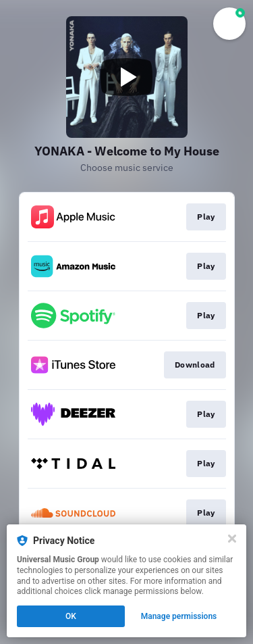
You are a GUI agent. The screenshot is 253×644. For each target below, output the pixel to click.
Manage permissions (179, 616)
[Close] (232, 539)
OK (71, 616)
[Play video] (127, 77)
